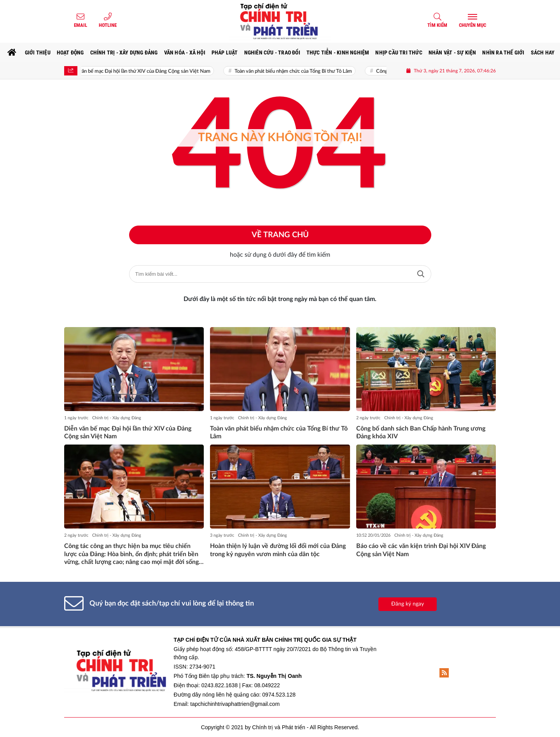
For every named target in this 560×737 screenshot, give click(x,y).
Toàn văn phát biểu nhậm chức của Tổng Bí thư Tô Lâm (298, 71)
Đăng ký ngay (408, 604)
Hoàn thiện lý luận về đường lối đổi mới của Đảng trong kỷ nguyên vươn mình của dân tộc (278, 550)
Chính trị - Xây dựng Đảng (117, 418)
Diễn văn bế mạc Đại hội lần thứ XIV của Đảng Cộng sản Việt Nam (143, 71)
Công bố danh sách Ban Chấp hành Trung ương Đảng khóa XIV (421, 433)
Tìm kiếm (437, 25)
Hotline (108, 25)
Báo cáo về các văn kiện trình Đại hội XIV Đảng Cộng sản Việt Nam (421, 550)
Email (80, 25)
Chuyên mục (472, 25)
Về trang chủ (280, 235)
